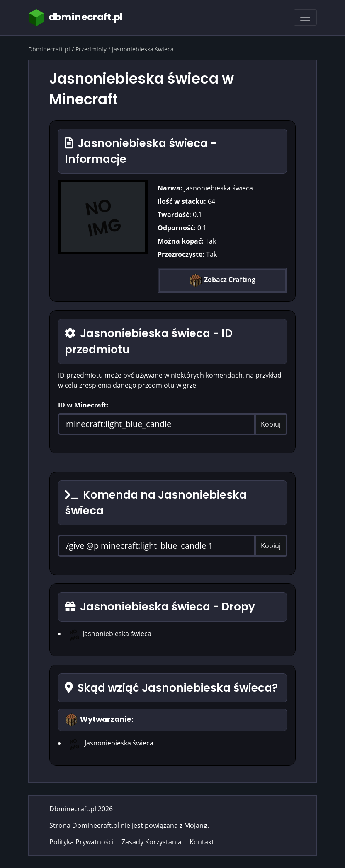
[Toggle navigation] (305, 17)
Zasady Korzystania (152, 842)
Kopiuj (271, 424)
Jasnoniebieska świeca (117, 634)
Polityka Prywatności (81, 842)
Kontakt (202, 842)
